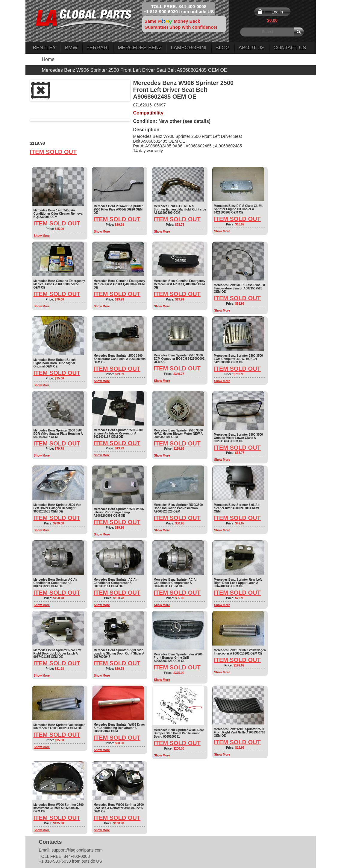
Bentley (44, 48)
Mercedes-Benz (140, 48)
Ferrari (98, 48)
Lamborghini (189, 48)
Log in (277, 12)
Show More (42, 236)
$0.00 (272, 20)
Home (48, 59)
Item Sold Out (53, 152)
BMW (71, 48)
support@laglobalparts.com (77, 850)
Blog (223, 48)
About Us (252, 48)
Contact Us (290, 48)
